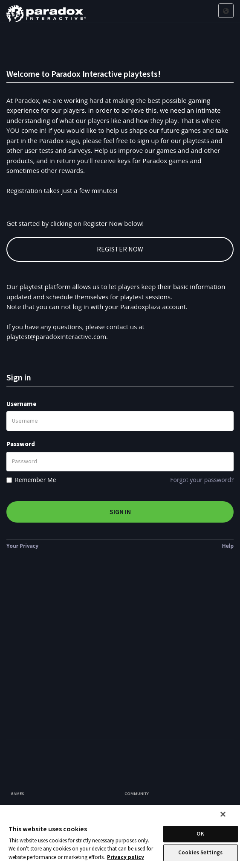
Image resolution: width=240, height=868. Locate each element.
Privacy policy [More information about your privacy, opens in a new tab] (126, 857)
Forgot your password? (202, 480)
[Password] (120, 462)
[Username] (120, 421)
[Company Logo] (46, 11)
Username (21, 404)
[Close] (223, 814)
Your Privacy (22, 546)
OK (200, 834)
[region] (120, 837)
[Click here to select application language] (226, 11)
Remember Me (36, 480)
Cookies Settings (200, 853)
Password (21, 444)
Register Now (120, 249)
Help (228, 546)
